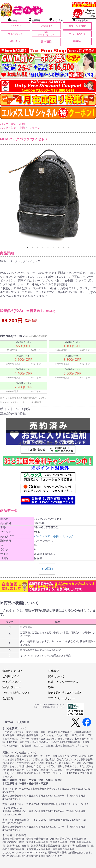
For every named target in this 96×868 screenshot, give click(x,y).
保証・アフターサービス (63, 682)
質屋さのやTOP (12, 671)
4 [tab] (43, 247)
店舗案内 (77, 41)
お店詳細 (47, 569)
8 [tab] (63, 247)
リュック (34, 128)
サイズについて (15, 34)
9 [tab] (69, 247)
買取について (56, 676)
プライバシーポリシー (62, 698)
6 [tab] (53, 247)
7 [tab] (58, 247)
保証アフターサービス (46, 34)
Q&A (51, 687)
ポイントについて (77, 34)
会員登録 (8, 698)
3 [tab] (38, 247)
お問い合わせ (15, 41)
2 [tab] (33, 247)
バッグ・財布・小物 (12, 124)
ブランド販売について (16, 693)
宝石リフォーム (12, 687)
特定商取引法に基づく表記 (64, 693)
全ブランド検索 (77, 26)
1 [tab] (27, 247)
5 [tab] (48, 247)
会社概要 (53, 671)
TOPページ (15, 26)
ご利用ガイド (46, 26)
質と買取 (46, 42)
